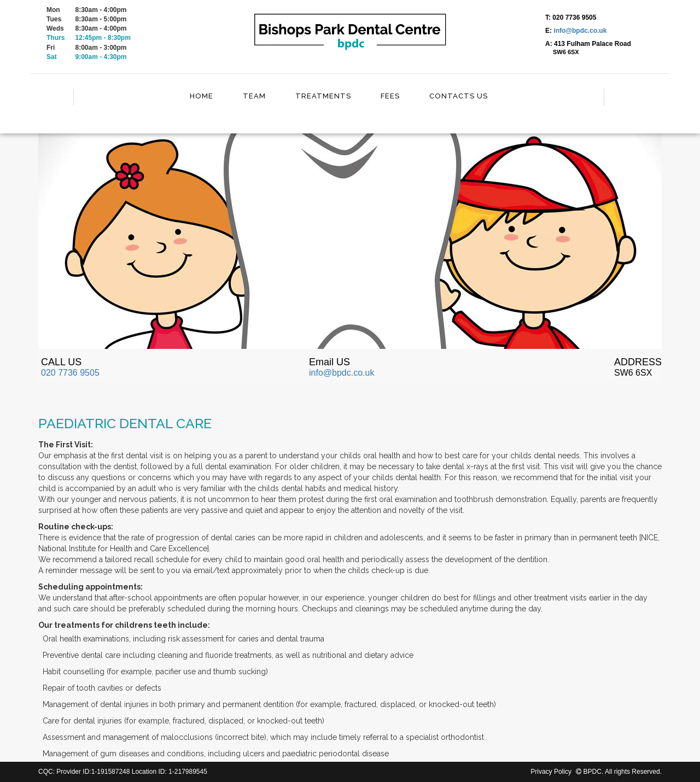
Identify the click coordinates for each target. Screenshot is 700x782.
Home (202, 96)
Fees (390, 96)
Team (254, 96)
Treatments (323, 96)
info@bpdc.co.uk (580, 31)
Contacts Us (459, 96)
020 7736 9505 (70, 373)
